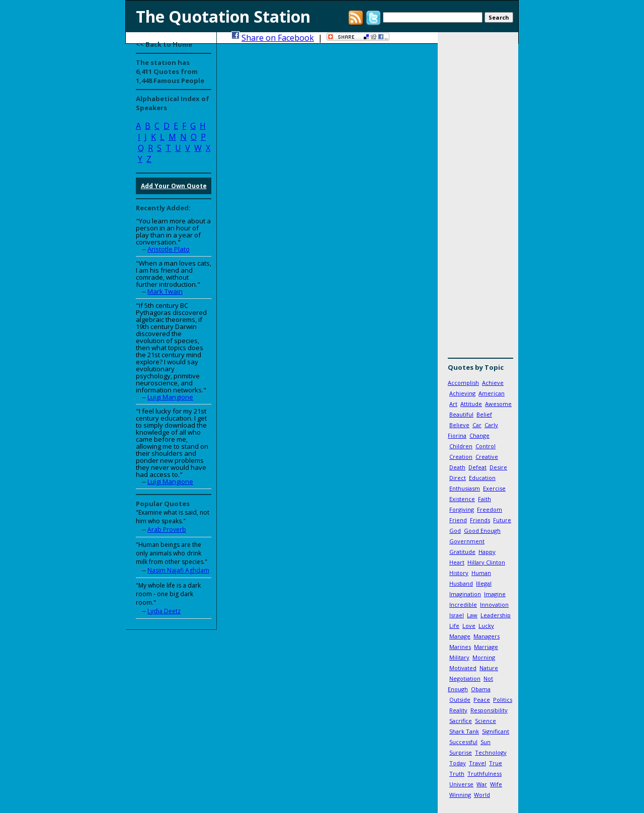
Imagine (495, 594)
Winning (460, 795)
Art (453, 404)
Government (467, 541)
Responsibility (489, 710)
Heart (457, 562)
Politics (503, 700)
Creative (487, 457)
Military (459, 657)
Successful (463, 742)
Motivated (463, 668)
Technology (491, 752)
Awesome (498, 404)
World (482, 795)
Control (486, 446)
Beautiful (461, 414)
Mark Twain (165, 291)
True (496, 763)
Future (502, 520)
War (482, 784)
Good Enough (482, 531)
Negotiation (465, 678)
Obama (481, 689)
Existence (462, 499)
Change (479, 435)
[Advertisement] (478, 199)
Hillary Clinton (486, 562)
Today (458, 763)
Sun (486, 742)
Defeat (477, 467)
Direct (458, 478)
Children (461, 446)
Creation (461, 457)
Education (482, 478)
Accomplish (463, 383)
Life (454, 626)
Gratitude (462, 552)
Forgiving (462, 509)
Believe (459, 425)
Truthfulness (485, 774)
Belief (484, 414)
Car (477, 425)
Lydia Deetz (164, 611)
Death (457, 467)
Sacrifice (461, 721)
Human (481, 573)
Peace (482, 700)
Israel (457, 615)
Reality (458, 710)
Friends (480, 520)
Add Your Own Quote (174, 186)
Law (472, 615)
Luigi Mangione (170, 397)
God (455, 531)
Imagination (465, 594)
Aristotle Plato (169, 249)
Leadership (496, 615)
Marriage (486, 647)
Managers (487, 636)
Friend (458, 520)
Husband (461, 583)
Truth (457, 774)
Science (486, 721)
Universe (461, 784)
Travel (477, 763)
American (492, 393)
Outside (460, 700)
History (459, 573)
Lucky (486, 626)
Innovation (494, 604)
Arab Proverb (167, 530)
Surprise (461, 752)
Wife (496, 784)
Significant (496, 731)
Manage (460, 636)
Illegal (484, 583)
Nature (489, 668)
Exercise (494, 488)
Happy (487, 552)
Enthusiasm (465, 488)
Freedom (490, 509)
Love (469, 626)
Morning (484, 657)
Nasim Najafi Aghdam (178, 570)
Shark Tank (464, 731)
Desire (498, 467)
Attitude (471, 404)
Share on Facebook (278, 38)
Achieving (462, 393)
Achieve (493, 383)
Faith (485, 499)
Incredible (463, 604)
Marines (460, 647)
